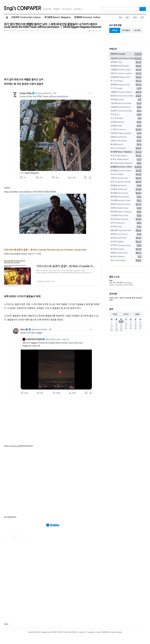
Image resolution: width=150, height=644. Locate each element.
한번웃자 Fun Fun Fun (126, 234)
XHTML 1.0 (75, 632)
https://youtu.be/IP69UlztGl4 (18, 446)
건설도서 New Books (126, 141)
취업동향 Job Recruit (126, 186)
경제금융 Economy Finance (126, 171)
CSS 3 (85, 632)
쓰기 (142, 18)
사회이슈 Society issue (126, 178)
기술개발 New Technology (126, 103)
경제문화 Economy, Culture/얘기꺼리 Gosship (19, 31)
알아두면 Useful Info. (126, 238)
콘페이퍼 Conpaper (126, 54)
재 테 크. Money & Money (126, 182)
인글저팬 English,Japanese (126, 133)
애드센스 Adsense (126, 257)
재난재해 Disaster (126, 100)
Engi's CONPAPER (22, 8)
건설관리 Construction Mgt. (126, 111)
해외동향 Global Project (126, 66)
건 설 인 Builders (126, 118)
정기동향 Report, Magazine (57, 17)
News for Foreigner (126, 148)
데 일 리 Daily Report (126, 156)
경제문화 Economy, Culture (87, 17)
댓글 (6, 624)
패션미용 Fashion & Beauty (126, 212)
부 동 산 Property (126, 174)
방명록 (56, 9)
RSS (121, 18)
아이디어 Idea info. (126, 223)
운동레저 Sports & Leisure (126, 204)
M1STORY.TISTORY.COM (58, 632)
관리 (135, 18)
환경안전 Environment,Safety (126, 96)
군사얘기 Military (126, 242)
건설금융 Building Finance (126, 107)
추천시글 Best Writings (126, 219)
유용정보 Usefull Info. (126, 137)
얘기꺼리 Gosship (126, 249)
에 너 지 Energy (126, 81)
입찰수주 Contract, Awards (126, 73)
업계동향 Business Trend (126, 85)
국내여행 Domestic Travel (126, 201)
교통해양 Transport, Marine (126, 92)
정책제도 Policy (126, 62)
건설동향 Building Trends (126, 77)
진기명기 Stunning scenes (126, 245)
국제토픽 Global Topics (126, 208)
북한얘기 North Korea (126, 253)
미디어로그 (67, 9)
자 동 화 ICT (126, 115)
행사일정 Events (126, 144)
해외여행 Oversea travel (126, 197)
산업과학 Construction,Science (26, 17)
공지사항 (47, 9)
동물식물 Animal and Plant (126, 230)
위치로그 (78, 9)
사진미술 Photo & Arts (126, 216)
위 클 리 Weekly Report (126, 159)
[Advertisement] (53, 422)
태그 (127, 18)
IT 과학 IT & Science (126, 130)
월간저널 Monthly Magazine (126, 163)
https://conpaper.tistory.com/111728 (22, 254)
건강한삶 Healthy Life (126, 189)
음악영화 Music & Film (126, 193)
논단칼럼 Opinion (126, 122)
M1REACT (37, 632)
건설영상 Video (126, 126)
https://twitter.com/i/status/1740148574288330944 (30, 192)
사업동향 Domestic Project (126, 70)
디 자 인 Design (126, 88)
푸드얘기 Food (126, 227)
